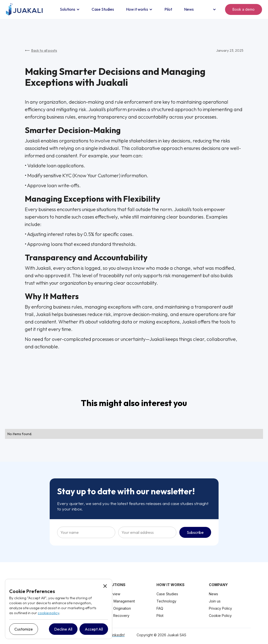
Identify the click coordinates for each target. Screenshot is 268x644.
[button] (70, 9)
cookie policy (48, 613)
